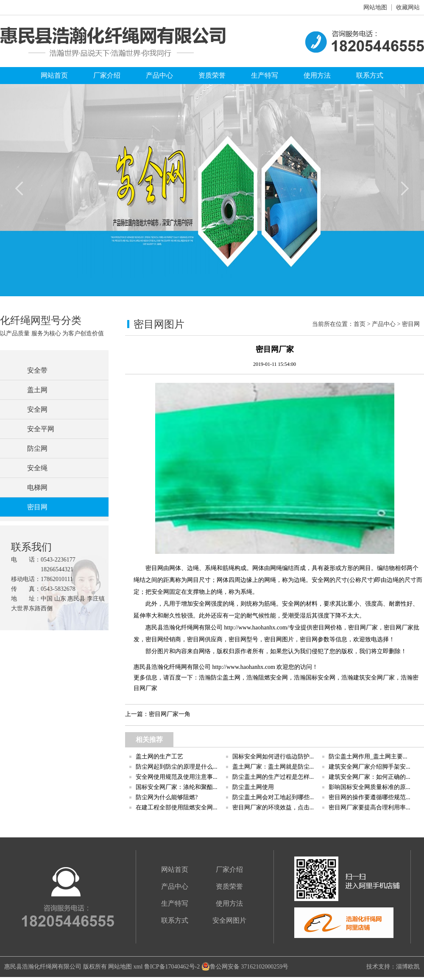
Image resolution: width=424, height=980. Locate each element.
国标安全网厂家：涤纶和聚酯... (177, 787)
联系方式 (370, 75)
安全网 (37, 409)
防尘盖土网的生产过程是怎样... (273, 777)
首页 (360, 324)
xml (138, 967)
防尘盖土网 (226, 678)
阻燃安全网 (273, 678)
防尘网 (37, 448)
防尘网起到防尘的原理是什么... (177, 767)
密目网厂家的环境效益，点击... (273, 807)
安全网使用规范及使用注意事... (177, 777)
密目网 (37, 507)
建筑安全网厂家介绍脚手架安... (370, 767)
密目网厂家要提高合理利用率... (370, 807)
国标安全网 (321, 678)
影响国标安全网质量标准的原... (370, 787)
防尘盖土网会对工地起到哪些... (273, 797)
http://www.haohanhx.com (244, 667)
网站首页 (54, 75)
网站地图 (375, 7)
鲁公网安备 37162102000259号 (245, 967)
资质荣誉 (212, 75)
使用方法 (317, 75)
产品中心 (159, 75)
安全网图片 (229, 920)
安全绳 (37, 468)
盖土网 (37, 390)
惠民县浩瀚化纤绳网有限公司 (43, 967)
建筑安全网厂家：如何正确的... (370, 777)
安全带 (37, 370)
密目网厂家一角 (170, 714)
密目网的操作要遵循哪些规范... (370, 797)
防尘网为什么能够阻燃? (167, 797)
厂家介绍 (107, 75)
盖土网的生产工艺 (159, 757)
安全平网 (41, 429)
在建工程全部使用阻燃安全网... (177, 807)
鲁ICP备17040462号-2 (172, 967)
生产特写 (265, 75)
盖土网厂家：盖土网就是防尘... (273, 767)
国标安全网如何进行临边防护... (273, 757)
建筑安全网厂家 (374, 678)
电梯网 (37, 487)
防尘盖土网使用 (253, 787)
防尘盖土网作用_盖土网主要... (368, 757)
